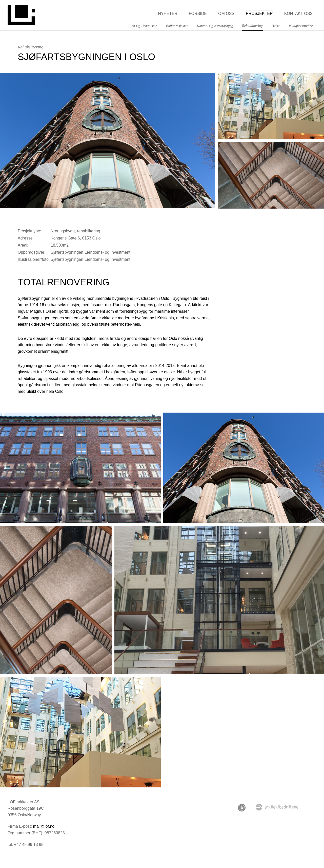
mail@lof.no (44, 826)
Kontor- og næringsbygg (215, 26)
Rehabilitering (252, 26)
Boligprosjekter (177, 26)
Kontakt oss (298, 14)
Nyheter (168, 14)
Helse (276, 26)
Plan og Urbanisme (143, 26)
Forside (198, 14)
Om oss (226, 14)
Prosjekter (259, 14)
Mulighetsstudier (301, 26)
